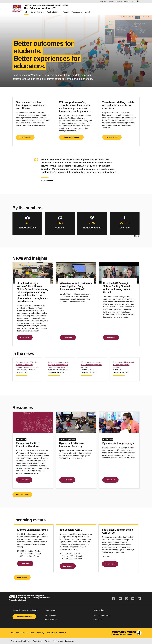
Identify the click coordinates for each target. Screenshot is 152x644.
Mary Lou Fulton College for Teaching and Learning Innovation (46, 5)
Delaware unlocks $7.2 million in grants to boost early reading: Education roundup (27, 365)
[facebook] (115, 599)
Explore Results (51, 620)
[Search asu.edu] (138, 1)
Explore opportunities (71, 137)
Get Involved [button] (99, 610)
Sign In (133, 1)
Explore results (112, 137)
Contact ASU (52, 633)
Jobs (32, 633)
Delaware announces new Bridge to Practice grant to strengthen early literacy (58, 365)
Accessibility (38, 641)
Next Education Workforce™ (40, 8)
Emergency (69, 641)
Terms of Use (58, 641)
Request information (24, 617)
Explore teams (25, 137)
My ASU (111, 1)
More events (22, 577)
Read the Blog (50, 615)
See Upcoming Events (102, 615)
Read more (25, 337)
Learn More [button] (50, 610)
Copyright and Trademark (21, 641)
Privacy (47, 641)
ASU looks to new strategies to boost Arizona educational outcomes (91, 365)
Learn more (24, 480)
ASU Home (103, 1)
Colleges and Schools (122, 1)
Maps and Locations (19, 633)
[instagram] (127, 599)
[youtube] (133, 599)
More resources (22, 495)
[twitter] (120, 599)
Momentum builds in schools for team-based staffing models (124, 365)
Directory (40, 633)
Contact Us (98, 620)
